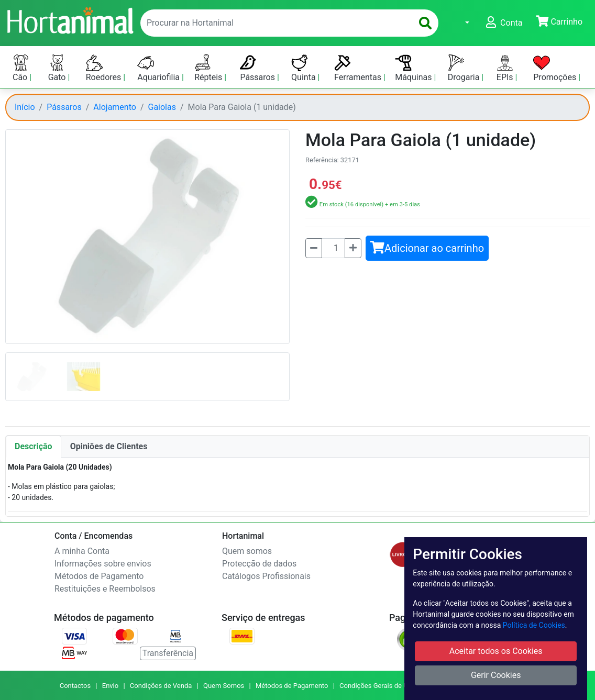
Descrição (34, 446)
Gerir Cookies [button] (496, 675)
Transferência (168, 653)
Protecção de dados (259, 564)
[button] (461, 23)
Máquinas (414, 68)
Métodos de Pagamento (99, 576)
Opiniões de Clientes (109, 446)
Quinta (304, 68)
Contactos (75, 686)
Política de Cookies (534, 625)
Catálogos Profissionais (266, 576)
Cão (21, 68)
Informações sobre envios (103, 564)
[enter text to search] (274, 23)
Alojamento (115, 107)
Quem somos (247, 551)
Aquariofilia (159, 68)
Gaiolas (162, 107)
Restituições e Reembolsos (105, 589)
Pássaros (258, 68)
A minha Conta (82, 551)
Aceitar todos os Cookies (496, 651)
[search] (425, 23)
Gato (58, 68)
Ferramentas (359, 68)
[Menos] (314, 248)
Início (25, 107)
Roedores (105, 68)
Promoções (556, 68)
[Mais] (353, 248)
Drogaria (465, 68)
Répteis (209, 68)
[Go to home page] (70, 19)
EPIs (506, 68)
